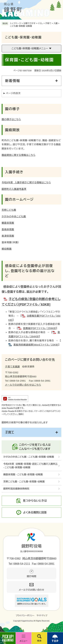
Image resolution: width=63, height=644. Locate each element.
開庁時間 (32, 576)
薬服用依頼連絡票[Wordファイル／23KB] (36, 345)
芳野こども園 (9, 210)
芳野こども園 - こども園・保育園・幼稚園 (24, 482)
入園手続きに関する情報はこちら (26, 182)
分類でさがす (29, 23)
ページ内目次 (13, 93)
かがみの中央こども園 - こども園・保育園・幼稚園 (29, 457)
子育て (48, 23)
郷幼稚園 (7, 249)
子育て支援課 (12, 367)
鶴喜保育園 (8, 223)
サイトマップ (42, 616)
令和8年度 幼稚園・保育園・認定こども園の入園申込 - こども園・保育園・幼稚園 (30, 466)
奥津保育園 (8, 236)
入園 (55, 23)
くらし (40, 23)
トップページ (16, 23)
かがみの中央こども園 (14, 216)
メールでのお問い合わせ (32, 590)
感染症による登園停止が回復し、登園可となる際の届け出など (30, 271)
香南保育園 (8, 229)
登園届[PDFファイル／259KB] (39, 328)
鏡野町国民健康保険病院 (16, 489)
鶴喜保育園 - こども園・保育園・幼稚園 (23, 474)
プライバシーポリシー (25, 616)
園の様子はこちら (11, 119)
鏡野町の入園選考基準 (14, 189)
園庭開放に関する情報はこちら (19, 155)
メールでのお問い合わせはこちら (23, 385)
